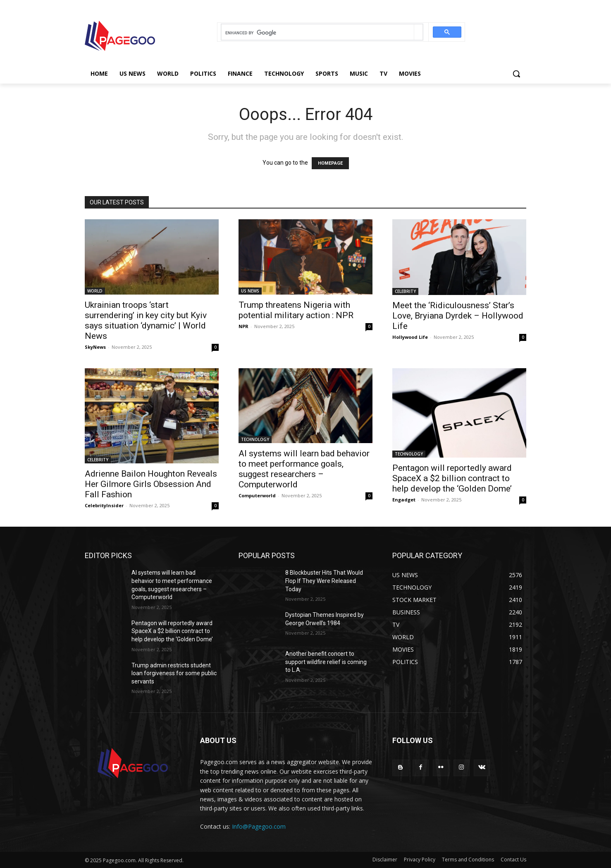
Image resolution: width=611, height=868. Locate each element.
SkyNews (95, 347)
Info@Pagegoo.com (259, 826)
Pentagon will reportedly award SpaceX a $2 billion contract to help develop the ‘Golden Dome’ (452, 478)
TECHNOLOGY (255, 439)
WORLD (95, 291)
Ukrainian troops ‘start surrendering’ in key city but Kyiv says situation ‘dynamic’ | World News (146, 320)
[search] (318, 33)
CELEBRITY (405, 291)
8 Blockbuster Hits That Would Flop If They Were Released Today (324, 581)
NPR (243, 326)
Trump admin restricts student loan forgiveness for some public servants (174, 673)
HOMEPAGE (330, 163)
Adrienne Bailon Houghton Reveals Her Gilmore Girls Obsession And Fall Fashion (151, 484)
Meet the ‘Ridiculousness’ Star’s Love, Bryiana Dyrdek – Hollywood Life (458, 316)
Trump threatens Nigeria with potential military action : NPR (296, 310)
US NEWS (250, 291)
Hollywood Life (410, 337)
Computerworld (257, 495)
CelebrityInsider (104, 505)
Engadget (404, 500)
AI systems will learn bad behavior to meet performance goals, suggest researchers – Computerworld (304, 469)
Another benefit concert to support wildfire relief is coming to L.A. (326, 662)
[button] (516, 74)
